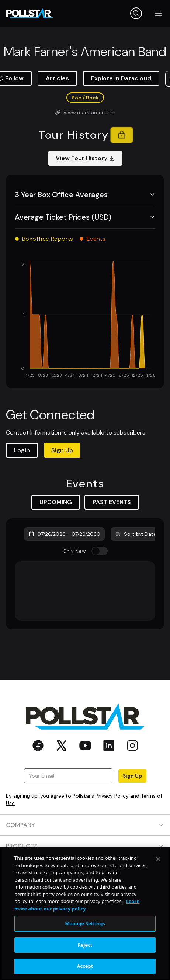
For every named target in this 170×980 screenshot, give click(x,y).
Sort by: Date (136, 534)
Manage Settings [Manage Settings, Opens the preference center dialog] (85, 923)
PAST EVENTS (112, 502)
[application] (85, 320)
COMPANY (85, 825)
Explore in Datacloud (121, 78)
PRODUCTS (85, 846)
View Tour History (85, 158)
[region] (85, 914)
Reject (85, 945)
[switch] (100, 551)
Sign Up (62, 450)
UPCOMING (56, 502)
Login (22, 450)
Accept (85, 966)
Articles (57, 78)
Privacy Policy (112, 796)
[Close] (158, 859)
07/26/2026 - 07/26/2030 (64, 534)
